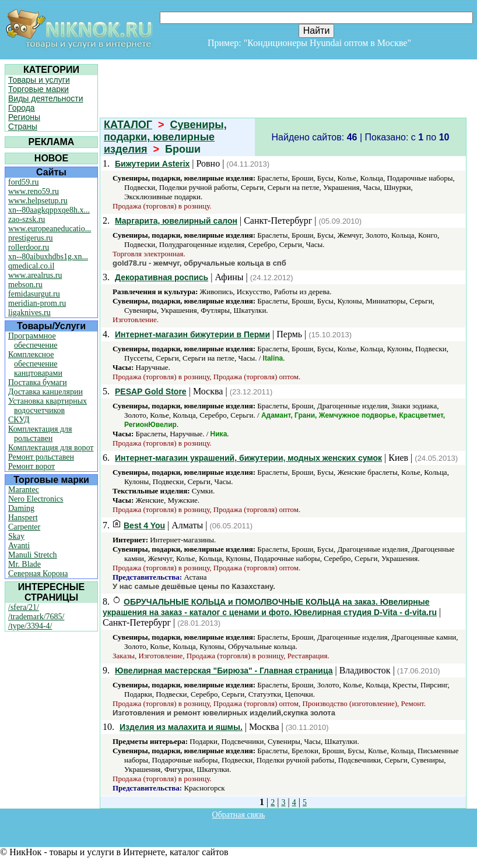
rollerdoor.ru (29, 247)
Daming (21, 508)
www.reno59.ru (34, 191)
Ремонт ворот (31, 466)
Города (22, 108)
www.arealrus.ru (35, 275)
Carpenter (24, 527)
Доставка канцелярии (45, 392)
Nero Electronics (36, 499)
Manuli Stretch (33, 555)
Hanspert (23, 518)
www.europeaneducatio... (50, 229)
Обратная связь (239, 815)
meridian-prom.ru (37, 303)
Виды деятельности (46, 98)
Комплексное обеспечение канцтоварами (35, 364)
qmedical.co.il (31, 266)
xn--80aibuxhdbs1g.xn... (48, 257)
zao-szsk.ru (27, 219)
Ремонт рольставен (41, 457)
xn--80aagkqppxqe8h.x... (49, 210)
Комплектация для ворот (51, 448)
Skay (16, 536)
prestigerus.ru (31, 238)
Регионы (24, 117)
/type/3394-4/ (30, 626)
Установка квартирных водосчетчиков (48, 406)
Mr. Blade (24, 564)
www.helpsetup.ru (38, 201)
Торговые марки (38, 89)
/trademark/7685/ (36, 617)
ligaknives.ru (29, 313)
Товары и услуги (39, 80)
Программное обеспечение (33, 341)
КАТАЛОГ (128, 125)
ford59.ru (24, 182)
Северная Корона (38, 574)
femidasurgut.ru (34, 294)
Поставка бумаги (38, 382)
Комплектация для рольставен (40, 434)
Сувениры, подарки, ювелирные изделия (165, 137)
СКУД (19, 420)
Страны (23, 126)
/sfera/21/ (24, 607)
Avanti (19, 546)
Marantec (24, 490)
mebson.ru (25, 285)
